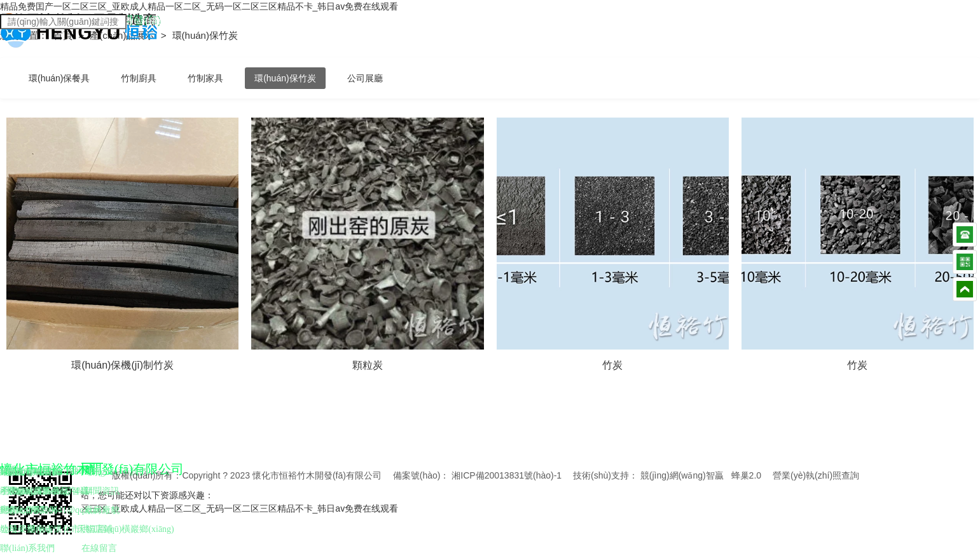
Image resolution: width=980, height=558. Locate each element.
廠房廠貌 (102, 510)
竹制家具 (205, 78)
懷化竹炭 (25, 510)
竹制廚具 (139, 78)
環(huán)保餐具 (59, 78)
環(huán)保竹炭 (285, 78)
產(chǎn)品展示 (123, 35)
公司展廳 (365, 78)
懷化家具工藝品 (38, 491)
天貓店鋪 (95, 529)
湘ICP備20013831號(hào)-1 (507, 475)
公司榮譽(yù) (25, 529)
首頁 (64, 35)
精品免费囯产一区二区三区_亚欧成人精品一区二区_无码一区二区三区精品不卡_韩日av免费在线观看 (199, 6)
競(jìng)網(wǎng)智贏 (682, 475)
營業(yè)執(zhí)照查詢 (816, 475)
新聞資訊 (102, 491)
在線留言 (99, 548)
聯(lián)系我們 (27, 548)
